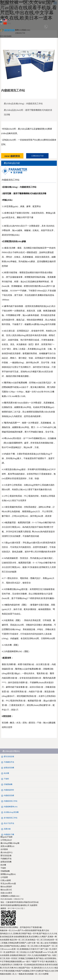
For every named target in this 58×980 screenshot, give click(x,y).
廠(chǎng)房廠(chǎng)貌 (10, 843)
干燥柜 (3, 868)
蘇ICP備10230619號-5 (16, 908)
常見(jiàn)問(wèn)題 (8, 884)
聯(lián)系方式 (6, 890)
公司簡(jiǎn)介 (6, 840)
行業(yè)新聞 (6, 880)
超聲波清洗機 (6, 862)
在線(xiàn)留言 (6, 11)
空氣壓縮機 (5, 871)
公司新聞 (4, 877)
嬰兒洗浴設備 (6, 856)
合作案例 (4, 849)
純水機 (3, 865)
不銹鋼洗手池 (6, 859)
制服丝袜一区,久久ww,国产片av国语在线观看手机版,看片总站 (25, 930)
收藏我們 (4, 17)
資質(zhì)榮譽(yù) (7, 846)
